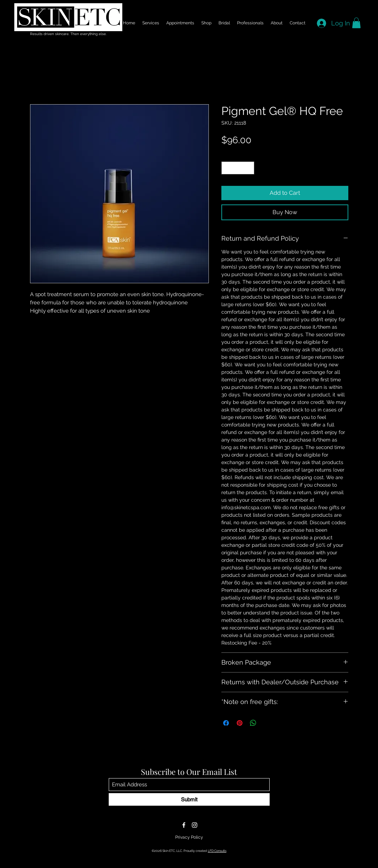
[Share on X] (267, 723)
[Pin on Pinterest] (240, 723)
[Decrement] (227, 168)
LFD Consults (217, 851)
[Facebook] (184, 825)
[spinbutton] (238, 168)
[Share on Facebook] (226, 723)
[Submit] (189, 799)
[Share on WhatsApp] (253, 723)
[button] (356, 23)
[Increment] (249, 168)
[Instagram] (195, 825)
